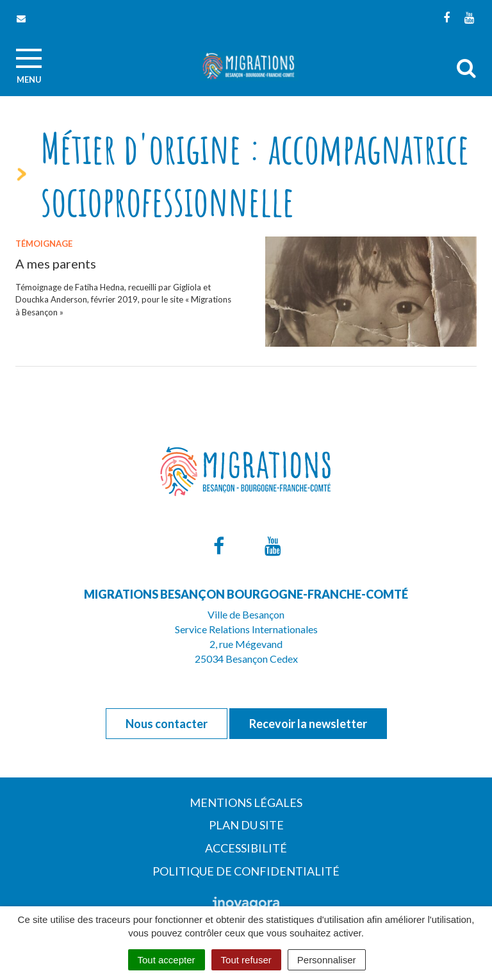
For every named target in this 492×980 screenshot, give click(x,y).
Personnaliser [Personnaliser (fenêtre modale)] (327, 960)
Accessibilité (246, 848)
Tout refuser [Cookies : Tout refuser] (246, 960)
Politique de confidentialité (246, 871)
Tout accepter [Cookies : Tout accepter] (167, 960)
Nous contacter (167, 724)
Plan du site (246, 825)
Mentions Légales (246, 802)
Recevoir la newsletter (308, 724)
